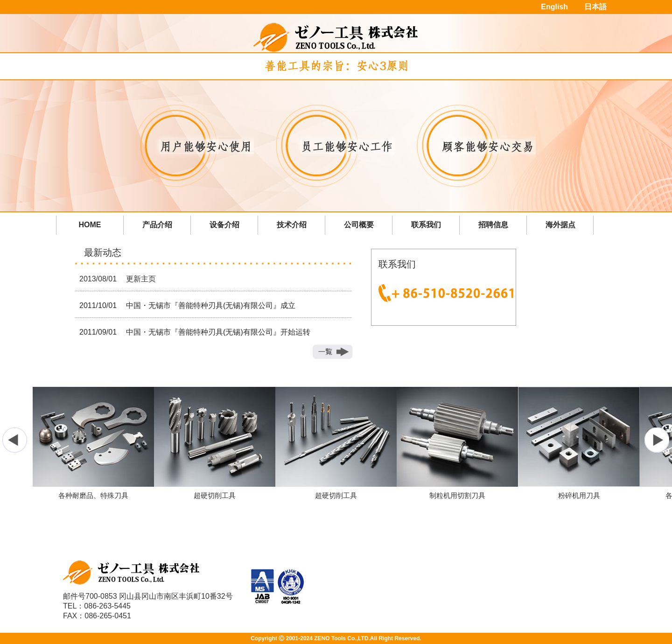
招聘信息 (493, 225)
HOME (90, 225)
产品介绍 (157, 225)
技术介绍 (292, 225)
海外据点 (560, 225)
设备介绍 (224, 225)
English (554, 7)
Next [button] (657, 440)
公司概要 (359, 225)
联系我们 (426, 225)
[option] (336, 443)
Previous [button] (15, 440)
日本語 (595, 7)
